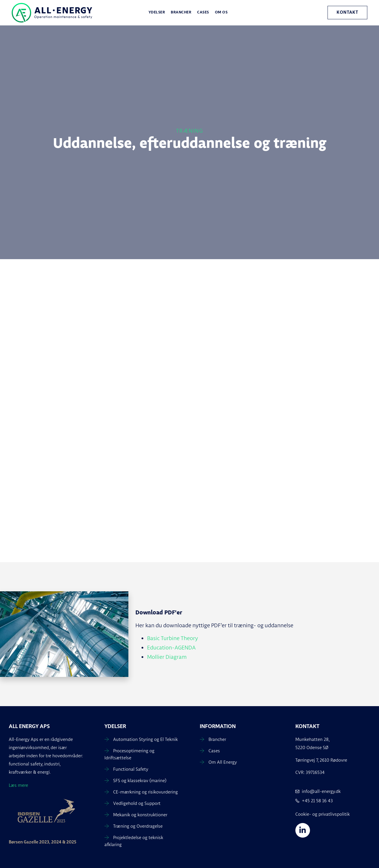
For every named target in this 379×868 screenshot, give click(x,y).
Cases (203, 12)
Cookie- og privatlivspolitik (323, 814)
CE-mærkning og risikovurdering (145, 792)
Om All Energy (223, 762)
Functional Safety (131, 769)
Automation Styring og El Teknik (145, 739)
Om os (221, 12)
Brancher (181, 12)
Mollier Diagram (167, 657)
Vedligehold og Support (137, 803)
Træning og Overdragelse (138, 826)
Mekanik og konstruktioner (140, 815)
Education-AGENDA (171, 647)
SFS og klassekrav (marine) (140, 780)
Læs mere (18, 785)
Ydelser (157, 12)
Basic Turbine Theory (173, 638)
